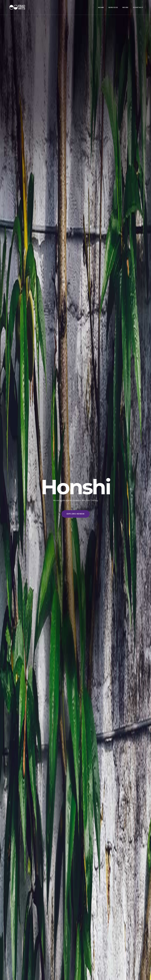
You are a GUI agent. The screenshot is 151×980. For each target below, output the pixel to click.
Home (101, 7)
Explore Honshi (76, 514)
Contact (138, 7)
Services (113, 7)
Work (125, 7)
